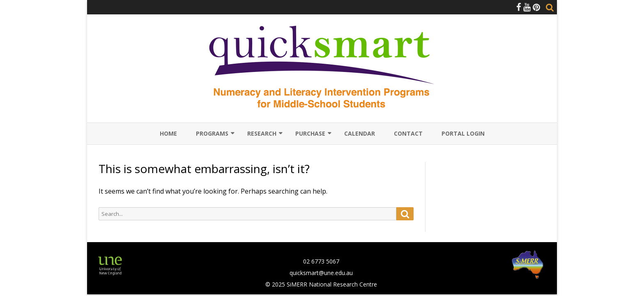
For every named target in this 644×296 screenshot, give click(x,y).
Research (262, 133)
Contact (408, 133)
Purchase (310, 133)
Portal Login (463, 133)
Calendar (360, 133)
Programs (212, 133)
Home (168, 133)
